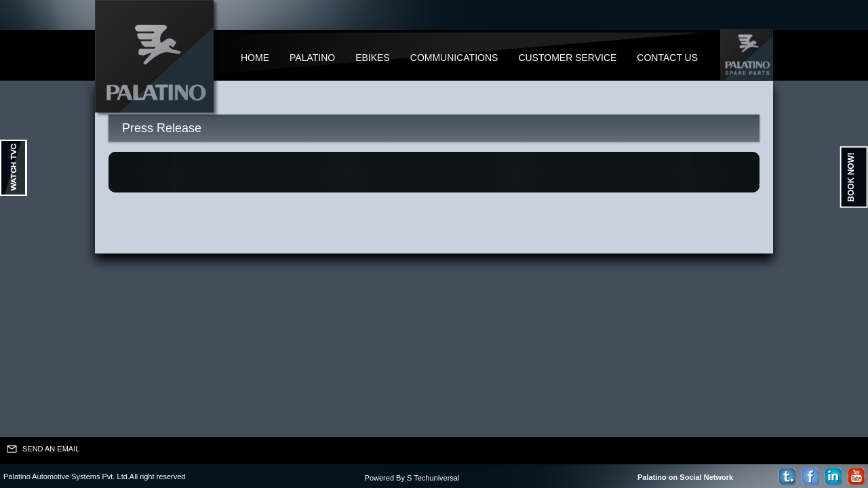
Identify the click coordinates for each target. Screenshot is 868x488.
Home (255, 58)
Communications (454, 58)
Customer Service (567, 58)
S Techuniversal (433, 478)
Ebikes (373, 58)
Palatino (312, 58)
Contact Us (667, 58)
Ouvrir (14, 168)
